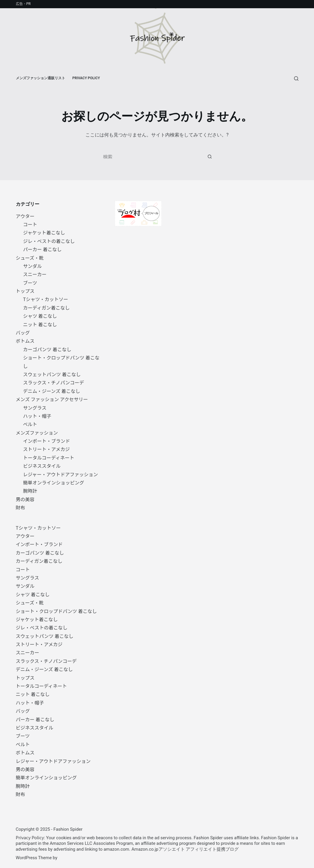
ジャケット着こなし (44, 232)
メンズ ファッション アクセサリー (52, 399)
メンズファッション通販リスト (40, 78)
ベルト (30, 424)
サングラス (35, 408)
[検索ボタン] (210, 156)
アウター (25, 216)
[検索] (296, 78)
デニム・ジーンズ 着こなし (52, 391)
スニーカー (35, 274)
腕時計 (30, 491)
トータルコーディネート (49, 457)
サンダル (33, 266)
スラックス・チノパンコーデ (54, 382)
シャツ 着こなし (40, 316)
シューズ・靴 (30, 258)
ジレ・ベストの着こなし (49, 241)
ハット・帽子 (37, 416)
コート (30, 224)
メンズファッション (37, 433)
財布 (21, 507)
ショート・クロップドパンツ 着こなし (56, 611)
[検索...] (151, 156)
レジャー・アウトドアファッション (61, 474)
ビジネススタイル (42, 466)
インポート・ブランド (47, 441)
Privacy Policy (86, 78)
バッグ (23, 332)
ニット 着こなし (40, 324)
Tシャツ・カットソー (46, 299)
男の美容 (25, 499)
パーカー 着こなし (43, 249)
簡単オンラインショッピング (54, 482)
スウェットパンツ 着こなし (52, 374)
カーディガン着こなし (47, 308)
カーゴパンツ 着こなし (47, 349)
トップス (25, 291)
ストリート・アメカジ (47, 449)
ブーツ (30, 283)
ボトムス (25, 341)
